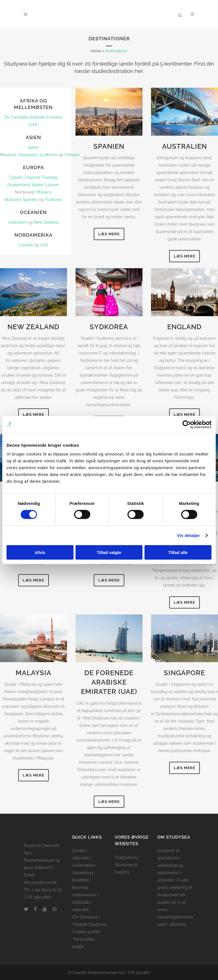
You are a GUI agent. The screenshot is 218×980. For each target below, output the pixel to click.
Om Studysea (85, 917)
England (33, 177)
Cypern (16, 177)
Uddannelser (84, 895)
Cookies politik (85, 932)
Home (96, 51)
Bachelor (80, 887)
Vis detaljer (189, 535)
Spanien (30, 200)
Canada (26, 245)
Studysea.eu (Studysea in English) (126, 865)
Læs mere (109, 234)
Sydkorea (48, 155)
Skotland (12, 200)
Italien (38, 185)
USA (44, 245)
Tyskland (53, 200)
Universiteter (84, 865)
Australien (17, 222)
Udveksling (82, 873)
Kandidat (80, 880)
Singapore (28, 155)
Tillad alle (178, 552)
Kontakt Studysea (90, 924)
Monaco (44, 192)
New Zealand (46, 222)
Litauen (52, 185)
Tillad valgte (109, 552)
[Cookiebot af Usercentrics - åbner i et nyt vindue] (187, 424)
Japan (33, 147)
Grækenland (19, 185)
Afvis (40, 552)
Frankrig (50, 177)
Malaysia (8, 155)
